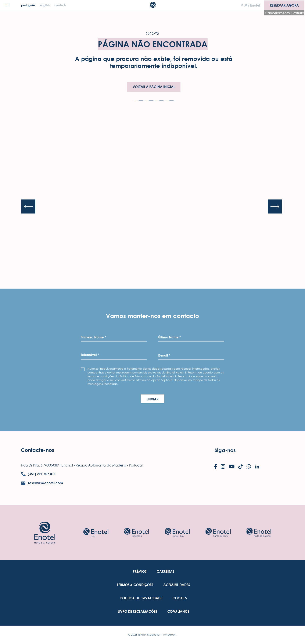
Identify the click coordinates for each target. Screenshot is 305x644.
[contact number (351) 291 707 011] (38, 474)
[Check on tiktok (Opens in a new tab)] (241, 467)
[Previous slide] (28, 207)
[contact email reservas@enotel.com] (42, 483)
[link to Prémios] (140, 572)
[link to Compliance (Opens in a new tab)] (178, 612)
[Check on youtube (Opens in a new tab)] (232, 467)
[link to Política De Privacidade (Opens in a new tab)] (141, 598)
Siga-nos (225, 450)
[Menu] (8, 5)
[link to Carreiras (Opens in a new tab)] (166, 572)
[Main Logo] (153, 6)
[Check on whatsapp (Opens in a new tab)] (249, 467)
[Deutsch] (60, 5)
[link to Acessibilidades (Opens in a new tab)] (177, 585)
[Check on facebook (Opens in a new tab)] (216, 467)
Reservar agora (284, 5)
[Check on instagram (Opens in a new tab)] (223, 467)
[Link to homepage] (45, 533)
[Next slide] (275, 207)
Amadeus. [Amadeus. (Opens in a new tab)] (170, 635)
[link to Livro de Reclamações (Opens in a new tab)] (137, 612)
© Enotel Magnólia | (152, 635)
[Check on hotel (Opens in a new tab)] (96, 533)
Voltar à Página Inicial (154, 87)
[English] (45, 5)
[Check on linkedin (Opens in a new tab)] (257, 467)
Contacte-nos (37, 450)
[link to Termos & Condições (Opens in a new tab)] (135, 585)
